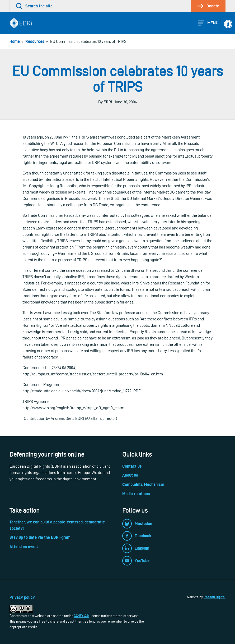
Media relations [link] (136, 494)
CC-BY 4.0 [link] (81, 616)
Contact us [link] (132, 466)
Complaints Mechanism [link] (143, 484)
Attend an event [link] (24, 547)
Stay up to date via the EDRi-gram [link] (40, 537)
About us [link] (130, 475)
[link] (228, 24)
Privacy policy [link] (22, 597)
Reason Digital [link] (215, 597)
